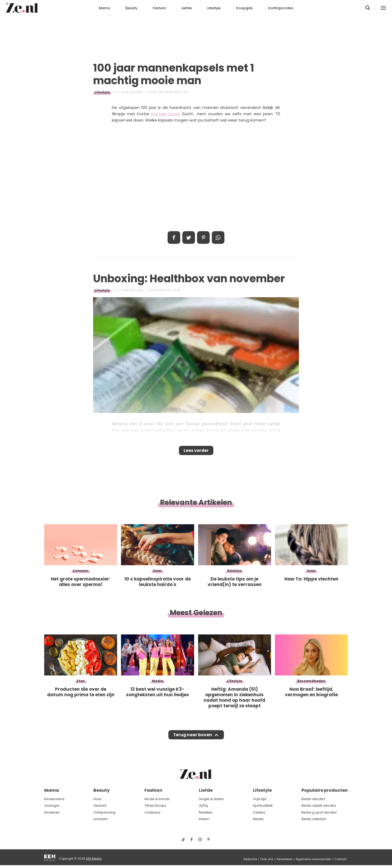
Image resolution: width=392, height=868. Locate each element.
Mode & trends (157, 799)
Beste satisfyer (314, 819)
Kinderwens (54, 799)
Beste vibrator (313, 799)
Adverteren (285, 859)
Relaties (206, 812)
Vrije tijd (260, 799)
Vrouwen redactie (173, 92)
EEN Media (94, 859)
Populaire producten (325, 791)
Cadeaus (152, 812)
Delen (174, 238)
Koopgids (245, 8)
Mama (104, 8)
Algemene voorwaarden (313, 859)
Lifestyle (214, 8)
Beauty (131, 8)
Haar (98, 799)
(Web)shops (155, 806)
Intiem (204, 819)
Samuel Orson (165, 114)
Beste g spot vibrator (319, 812)
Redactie (250, 859)
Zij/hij (203, 806)
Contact (340, 859)
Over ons (267, 859)
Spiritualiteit (263, 806)
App (218, 238)
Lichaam (101, 819)
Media (258, 819)
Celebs (259, 812)
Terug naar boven (192, 740)
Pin (203, 238)
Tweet (189, 238)
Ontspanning (104, 812)
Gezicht (100, 806)
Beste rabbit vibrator (319, 806)
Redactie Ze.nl (169, 290)
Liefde (187, 8)
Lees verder (196, 452)
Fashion (159, 8)
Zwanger (52, 806)
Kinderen (52, 812)
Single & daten (211, 799)
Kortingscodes (281, 8)
